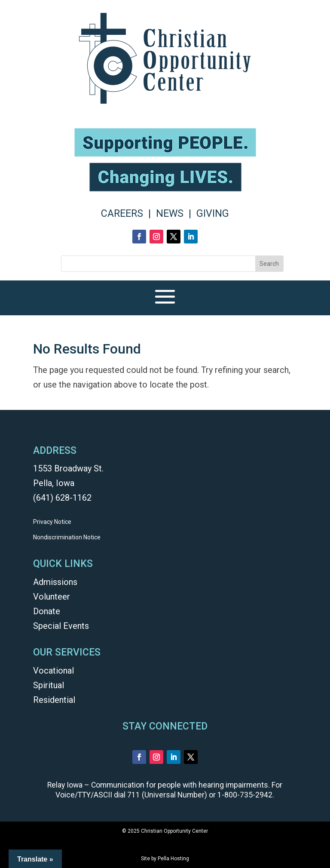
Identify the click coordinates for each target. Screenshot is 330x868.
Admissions (55, 582)
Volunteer (52, 597)
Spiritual (49, 685)
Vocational (53, 671)
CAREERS (122, 214)
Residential (54, 700)
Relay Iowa (65, 785)
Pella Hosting (173, 859)
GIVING (213, 214)
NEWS (170, 214)
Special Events (61, 626)
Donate (47, 611)
